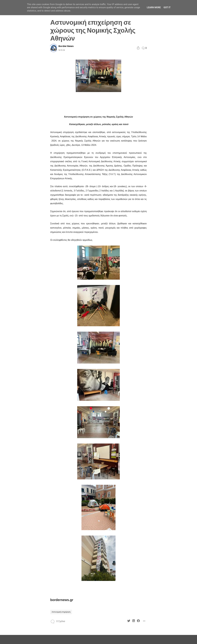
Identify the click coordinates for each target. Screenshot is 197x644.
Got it (167, 7)
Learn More (154, 7)
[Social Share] (138, 48)
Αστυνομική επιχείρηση (61, 612)
